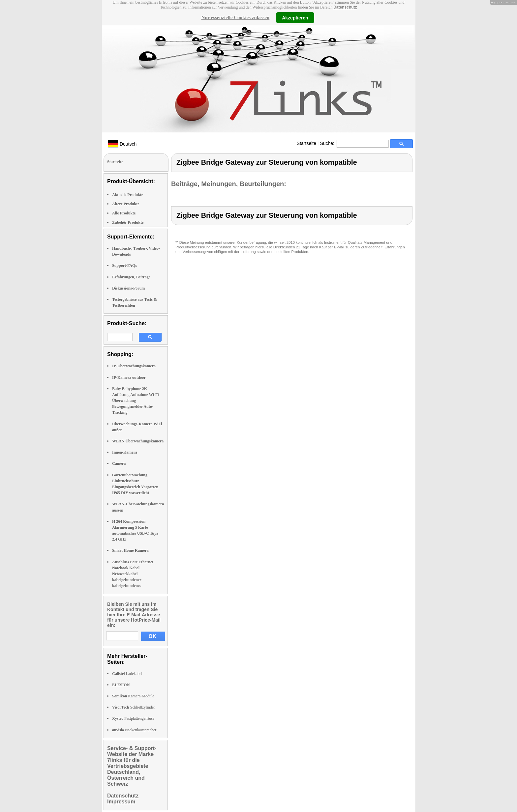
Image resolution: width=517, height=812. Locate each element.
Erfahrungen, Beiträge (131, 277)
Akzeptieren (295, 17)
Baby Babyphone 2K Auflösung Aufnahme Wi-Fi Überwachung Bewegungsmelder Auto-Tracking (136, 401)
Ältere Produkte (126, 204)
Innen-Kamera (125, 452)
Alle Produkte (124, 213)
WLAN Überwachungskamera (138, 441)
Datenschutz (345, 7)
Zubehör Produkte (128, 222)
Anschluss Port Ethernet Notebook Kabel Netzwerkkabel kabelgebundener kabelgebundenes (133, 574)
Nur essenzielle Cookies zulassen (235, 17)
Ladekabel (127, 674)
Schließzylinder (134, 707)
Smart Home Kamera (130, 550)
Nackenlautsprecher (134, 730)
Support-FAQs (124, 266)
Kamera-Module (133, 696)
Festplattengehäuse (133, 718)
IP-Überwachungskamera (134, 366)
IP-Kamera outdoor (129, 378)
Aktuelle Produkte (128, 195)
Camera (119, 463)
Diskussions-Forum (128, 288)
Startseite (306, 143)
